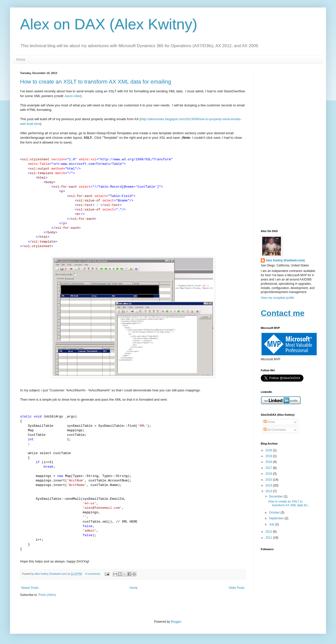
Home (21, 59)
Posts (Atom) (47, 595)
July (272, 524)
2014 (269, 485)
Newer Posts (30, 588)
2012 (269, 532)
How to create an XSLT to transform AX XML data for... (289, 503)
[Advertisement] (288, 147)
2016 (269, 474)
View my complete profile (277, 298)
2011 (269, 538)
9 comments (93, 574)
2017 (269, 468)
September (277, 518)
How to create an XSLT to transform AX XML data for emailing (96, 82)
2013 (269, 491)
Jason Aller (72, 96)
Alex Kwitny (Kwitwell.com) (51, 574)
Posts (269, 422)
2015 (269, 480)
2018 (269, 462)
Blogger (176, 622)
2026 (269, 450)
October (275, 513)
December (276, 496)
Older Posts (237, 588)
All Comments (275, 430)
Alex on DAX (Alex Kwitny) (109, 24)
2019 (269, 456)
